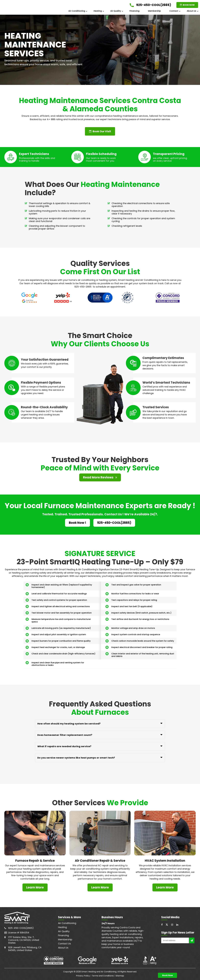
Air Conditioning (77, 11)
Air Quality (116, 11)
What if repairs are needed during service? (64, 746)
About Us (191, 11)
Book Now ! (77, 523)
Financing (134, 11)
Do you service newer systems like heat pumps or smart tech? (76, 758)
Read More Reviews (100, 477)
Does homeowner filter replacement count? (65, 735)
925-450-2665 (83, 287)
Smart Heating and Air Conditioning (99, 972)
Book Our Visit (100, 131)
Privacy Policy (83, 976)
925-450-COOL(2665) (114, 523)
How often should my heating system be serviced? (69, 724)
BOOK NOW (187, 5)
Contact (174, 11)
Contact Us (64, 944)
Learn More (35, 887)
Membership (154, 11)
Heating (98, 11)
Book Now (168, 975)
